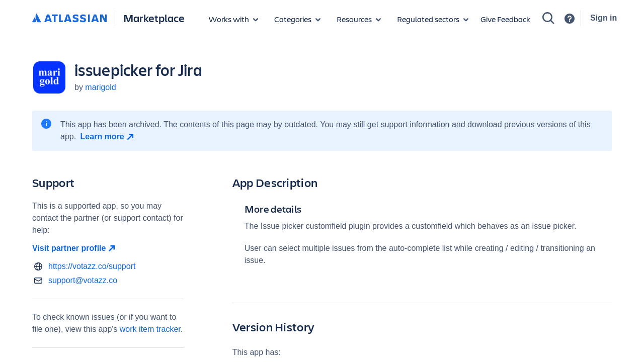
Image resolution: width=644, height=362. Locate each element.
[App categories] (297, 19)
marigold (100, 87)
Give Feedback (505, 19)
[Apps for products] (233, 19)
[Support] (570, 19)
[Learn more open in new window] (108, 137)
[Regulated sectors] (433, 19)
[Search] (548, 18)
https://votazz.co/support (92, 266)
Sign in (603, 18)
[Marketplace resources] (359, 19)
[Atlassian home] (69, 19)
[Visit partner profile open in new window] (108, 248)
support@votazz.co (83, 280)
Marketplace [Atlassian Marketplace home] (154, 18)
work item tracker (150, 329)
